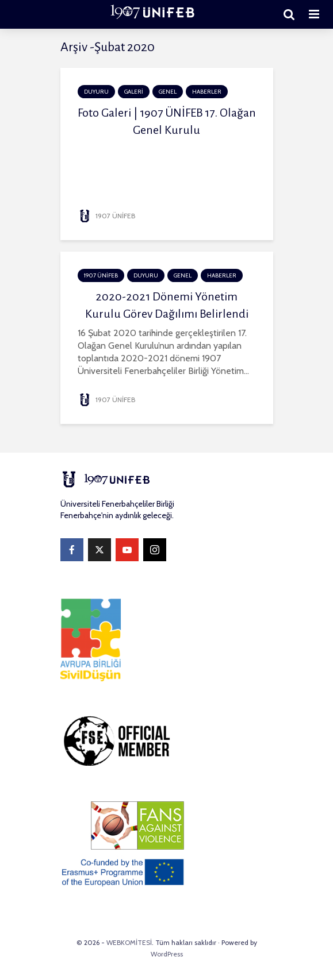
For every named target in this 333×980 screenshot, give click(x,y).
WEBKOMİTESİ (129, 942)
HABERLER (207, 92)
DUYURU (96, 92)
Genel (168, 92)
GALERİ (134, 92)
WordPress (167, 954)
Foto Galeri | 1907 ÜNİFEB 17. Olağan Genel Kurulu (167, 121)
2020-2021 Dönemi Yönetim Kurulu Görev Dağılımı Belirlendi (167, 305)
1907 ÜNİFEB (106, 216)
